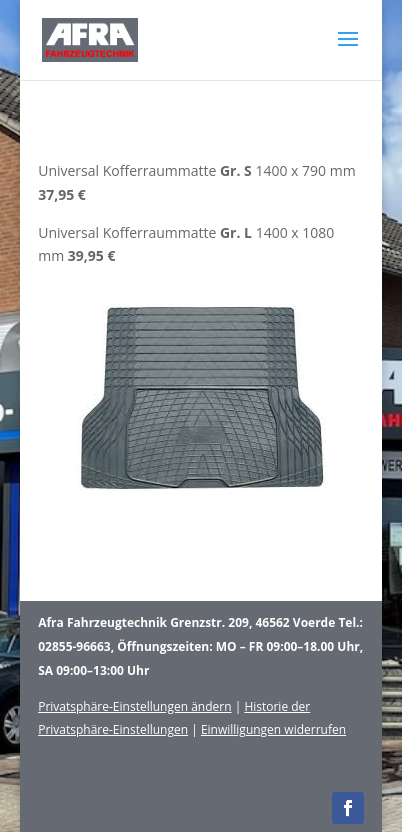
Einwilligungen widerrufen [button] (273, 729)
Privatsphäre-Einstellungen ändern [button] (134, 706)
